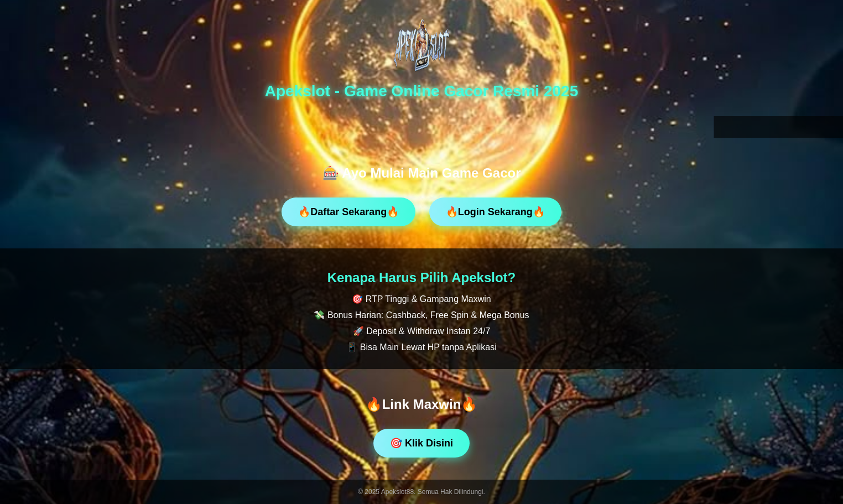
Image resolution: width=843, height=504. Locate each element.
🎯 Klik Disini (421, 443)
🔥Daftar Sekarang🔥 (348, 212)
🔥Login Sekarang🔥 (495, 212)
